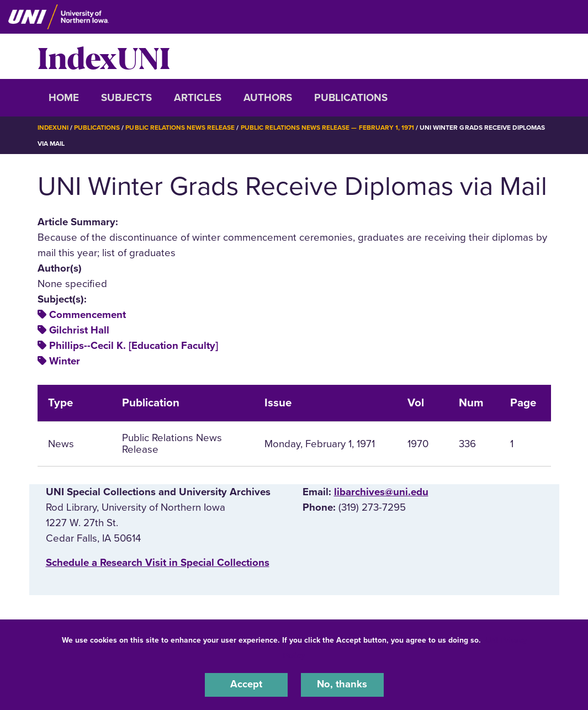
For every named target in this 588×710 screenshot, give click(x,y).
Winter (65, 361)
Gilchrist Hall (79, 330)
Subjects (126, 98)
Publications (351, 98)
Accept (246, 685)
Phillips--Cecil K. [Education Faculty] (134, 346)
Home (64, 98)
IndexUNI (104, 56)
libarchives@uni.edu (381, 492)
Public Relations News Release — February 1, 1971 (329, 128)
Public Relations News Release (181, 128)
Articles (198, 98)
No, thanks (342, 685)
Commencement (88, 315)
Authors (268, 98)
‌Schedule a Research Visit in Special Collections (158, 563)
